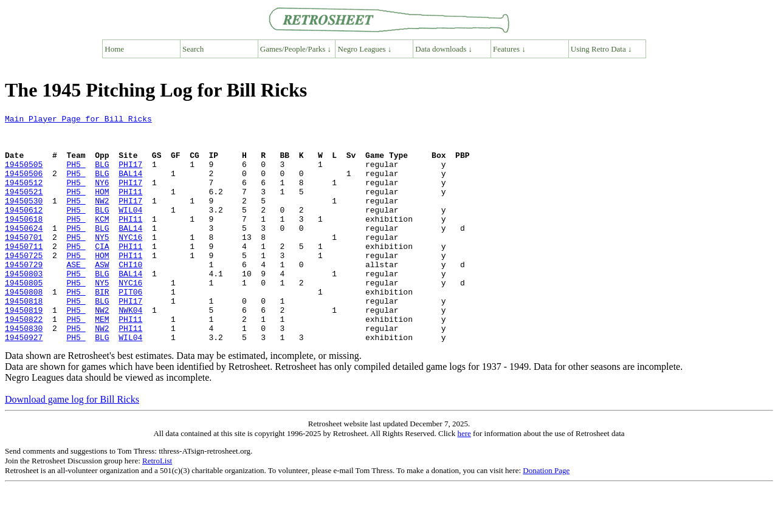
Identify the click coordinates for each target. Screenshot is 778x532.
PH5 (76, 175)
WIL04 (130, 230)
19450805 (24, 317)
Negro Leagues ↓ (365, 49)
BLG (102, 175)
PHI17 (130, 175)
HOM (102, 208)
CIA (102, 273)
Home (114, 49)
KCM (102, 240)
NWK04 (130, 350)
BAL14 (130, 186)
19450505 (24, 175)
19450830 (24, 372)
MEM (102, 361)
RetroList (157, 506)
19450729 (24, 295)
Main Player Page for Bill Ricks (78, 120)
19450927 (24, 383)
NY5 (102, 262)
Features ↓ (509, 49)
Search (193, 49)
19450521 (24, 208)
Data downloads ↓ (444, 49)
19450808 (24, 328)
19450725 (24, 284)
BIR (102, 328)
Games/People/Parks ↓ (296, 49)
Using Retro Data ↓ (601, 49)
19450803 (24, 306)
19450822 (24, 361)
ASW (102, 295)
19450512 (24, 197)
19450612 (24, 230)
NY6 (102, 197)
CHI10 (130, 295)
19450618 (24, 240)
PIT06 (130, 328)
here (464, 479)
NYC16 (130, 262)
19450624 (24, 251)
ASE (76, 295)
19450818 (24, 339)
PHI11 (130, 208)
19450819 (24, 350)
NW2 (102, 219)
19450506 (24, 186)
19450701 (24, 262)
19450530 (24, 219)
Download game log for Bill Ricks (72, 445)
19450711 (24, 273)
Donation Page (546, 516)
